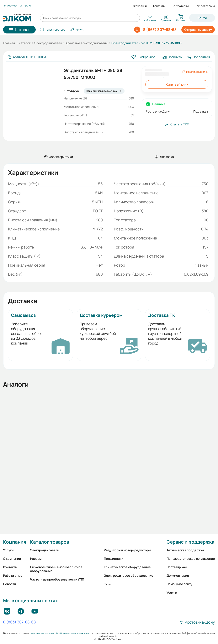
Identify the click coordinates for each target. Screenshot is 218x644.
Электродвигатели (48, 43)
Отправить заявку (198, 30)
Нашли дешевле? (195, 72)
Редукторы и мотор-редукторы (127, 550)
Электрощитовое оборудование (129, 576)
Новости (10, 584)
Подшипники (114, 559)
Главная (9, 43)
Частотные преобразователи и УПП (57, 579)
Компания (15, 542)
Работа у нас (13, 576)
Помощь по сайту (179, 584)
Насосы (36, 559)
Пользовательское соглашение (191, 559)
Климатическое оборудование (127, 567)
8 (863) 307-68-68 (19, 622)
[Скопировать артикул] (28, 57)
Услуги (8, 550)
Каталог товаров (50, 542)
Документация (178, 576)
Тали (108, 584)
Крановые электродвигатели (87, 43)
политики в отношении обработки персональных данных (61, 633)
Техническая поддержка (185, 550)
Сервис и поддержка (190, 542)
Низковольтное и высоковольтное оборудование (56, 569)
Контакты (159, 6)
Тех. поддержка (205, 6)
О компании (139, 6)
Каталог (25, 43)
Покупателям (180, 6)
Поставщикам (177, 567)
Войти (202, 18)
